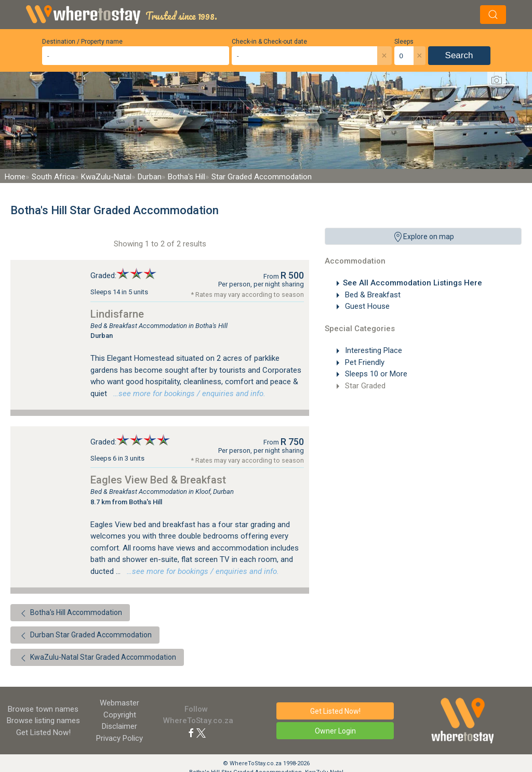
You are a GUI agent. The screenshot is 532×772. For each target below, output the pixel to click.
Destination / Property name (82, 42)
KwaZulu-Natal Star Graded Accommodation (97, 658)
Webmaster (119, 703)
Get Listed (43, 732)
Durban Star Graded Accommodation (85, 636)
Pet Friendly (364, 362)
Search (459, 55)
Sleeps (404, 42)
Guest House (366, 306)
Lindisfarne (117, 314)
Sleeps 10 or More (375, 374)
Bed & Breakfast (372, 295)
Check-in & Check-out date (269, 42)
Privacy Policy (119, 738)
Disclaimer (119, 726)
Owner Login (335, 731)
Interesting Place (373, 350)
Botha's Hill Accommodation (70, 613)
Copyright (120, 715)
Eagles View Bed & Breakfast (158, 480)
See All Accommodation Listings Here (413, 283)
